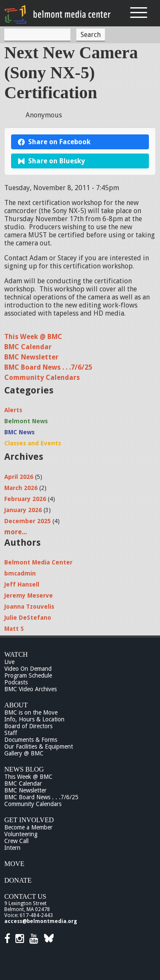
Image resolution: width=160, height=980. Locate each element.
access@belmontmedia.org (41, 921)
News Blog (24, 769)
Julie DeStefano (28, 618)
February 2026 (25, 499)
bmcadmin (20, 573)
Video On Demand (28, 669)
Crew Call (16, 841)
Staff (11, 733)
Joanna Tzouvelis (29, 607)
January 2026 (23, 510)
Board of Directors (28, 726)
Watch (16, 654)
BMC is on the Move (31, 712)
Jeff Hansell (22, 584)
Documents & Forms (31, 740)
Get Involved (29, 820)
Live (9, 662)
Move (14, 864)
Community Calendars (42, 377)
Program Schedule (28, 675)
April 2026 (19, 477)
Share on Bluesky (51, 161)
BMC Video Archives (31, 689)
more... (16, 532)
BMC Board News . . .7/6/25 (48, 367)
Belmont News (26, 421)
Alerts (13, 410)
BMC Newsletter (31, 357)
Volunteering (21, 834)
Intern (12, 848)
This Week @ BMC (33, 337)
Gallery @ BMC (24, 753)
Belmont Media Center (38, 562)
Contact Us (25, 896)
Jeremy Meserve (29, 595)
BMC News (19, 432)
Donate (18, 880)
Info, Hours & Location (34, 719)
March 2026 (21, 488)
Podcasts (16, 682)
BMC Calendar (28, 347)
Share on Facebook (54, 142)
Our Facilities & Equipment (39, 746)
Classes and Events (33, 443)
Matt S (14, 629)
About (16, 705)
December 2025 (28, 521)
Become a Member (28, 827)
